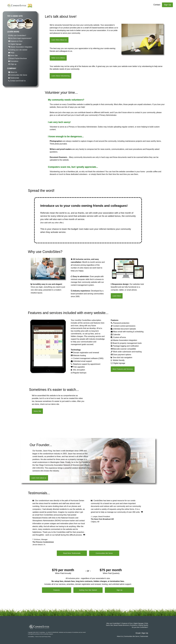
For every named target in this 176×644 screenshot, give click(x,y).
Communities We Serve (18, 75)
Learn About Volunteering (60, 76)
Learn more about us (39, 478)
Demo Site (13, 56)
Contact (157, 5)
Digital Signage (15, 44)
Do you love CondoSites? (140, 627)
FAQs (11, 53)
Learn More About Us (59, 40)
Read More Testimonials (72, 553)
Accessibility (31, 637)
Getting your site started (18, 50)
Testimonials (14, 78)
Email (138, 633)
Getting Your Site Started (88, 590)
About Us (13, 72)
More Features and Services (123, 369)
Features (57, 590)
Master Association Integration (20, 47)
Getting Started (143, 625)
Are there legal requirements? (20, 38)
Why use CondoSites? (17, 35)
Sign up (12, 64)
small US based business (95, 28)
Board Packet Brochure (18, 58)
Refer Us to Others (58, 58)
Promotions (13, 61)
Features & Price (15, 41)
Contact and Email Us (17, 81)
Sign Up (167, 5)
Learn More (117, 296)
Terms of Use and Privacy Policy (43, 637)
